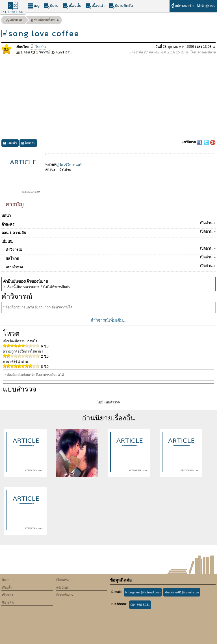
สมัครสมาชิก (182, 6)
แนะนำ (10, 144)
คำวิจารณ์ (111, 249)
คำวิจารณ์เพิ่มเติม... (108, 320)
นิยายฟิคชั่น (121, 6)
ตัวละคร (108, 223)
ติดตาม (28, 144)
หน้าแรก (14, 21)
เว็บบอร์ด (62, 580)
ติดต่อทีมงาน (65, 595)
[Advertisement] (108, 97)
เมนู (34, 6)
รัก (61, 165)
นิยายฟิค (8, 602)
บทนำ (6, 216)
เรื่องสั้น (72, 6)
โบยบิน (38, 47)
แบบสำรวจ (111, 266)
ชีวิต (68, 165)
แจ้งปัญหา (63, 587)
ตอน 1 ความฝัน (108, 232)
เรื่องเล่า (95, 6)
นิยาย (51, 6)
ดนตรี (77, 165)
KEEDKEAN (13, 12)
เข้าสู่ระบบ (206, 6)
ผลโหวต (111, 258)
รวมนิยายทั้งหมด (45, 21)
